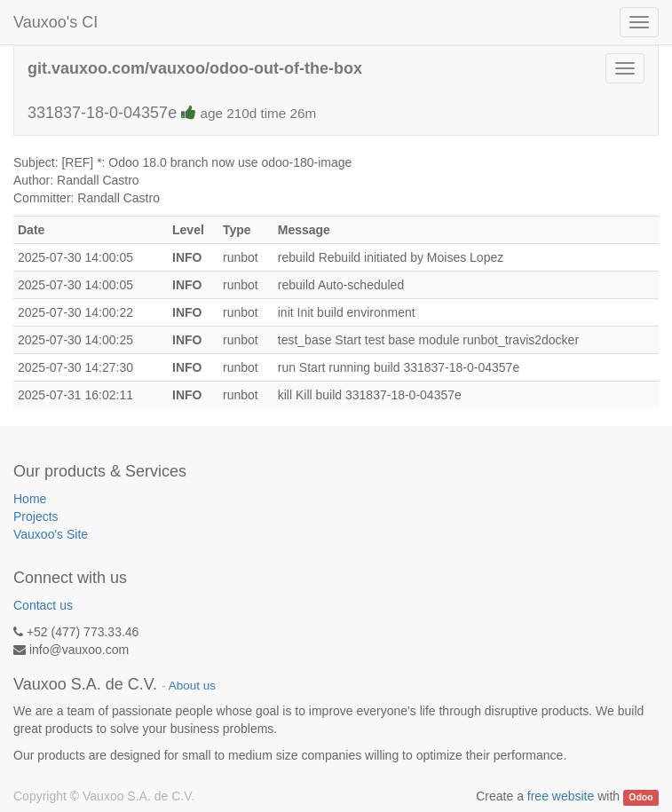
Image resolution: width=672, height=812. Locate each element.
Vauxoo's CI (55, 22)
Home (30, 499)
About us (192, 686)
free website (561, 796)
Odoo (640, 797)
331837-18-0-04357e (172, 113)
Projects (36, 516)
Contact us (43, 605)
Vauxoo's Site (51, 534)
